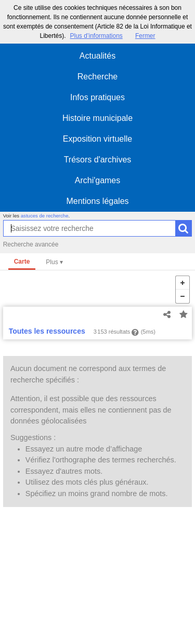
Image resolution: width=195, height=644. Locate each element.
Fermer (145, 36)
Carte (22, 262)
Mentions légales (97, 201)
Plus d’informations (96, 36)
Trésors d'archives (98, 160)
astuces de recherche (45, 216)
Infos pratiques (97, 97)
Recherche (97, 77)
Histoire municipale (97, 118)
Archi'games (98, 180)
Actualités (97, 56)
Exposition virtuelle (97, 139)
